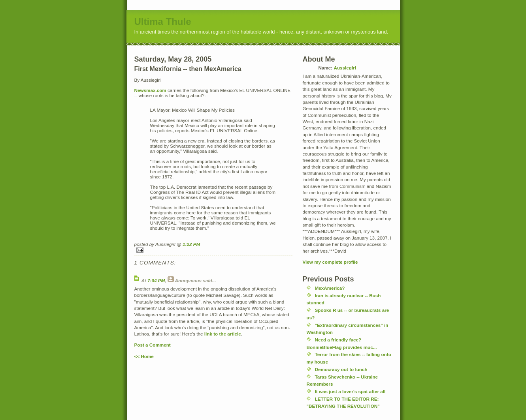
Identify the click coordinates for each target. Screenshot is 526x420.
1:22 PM (191, 244)
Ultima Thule (163, 22)
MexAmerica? (330, 288)
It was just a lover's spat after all (350, 391)
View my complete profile (330, 262)
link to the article (223, 334)
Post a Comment (153, 345)
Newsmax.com (150, 90)
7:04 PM (156, 280)
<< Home (144, 356)
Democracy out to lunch (341, 369)
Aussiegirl (345, 68)
